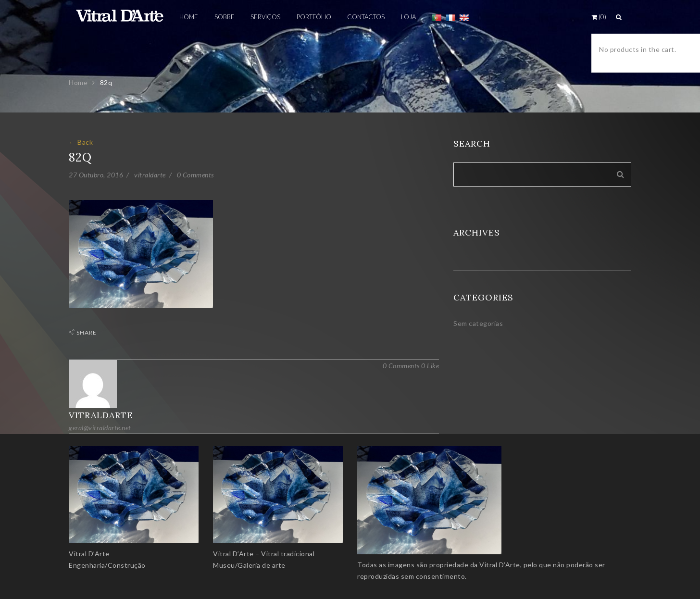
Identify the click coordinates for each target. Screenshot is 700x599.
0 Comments (195, 175)
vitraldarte (150, 175)
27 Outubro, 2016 (96, 175)
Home (78, 82)
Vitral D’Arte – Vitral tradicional (264, 554)
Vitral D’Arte (89, 554)
